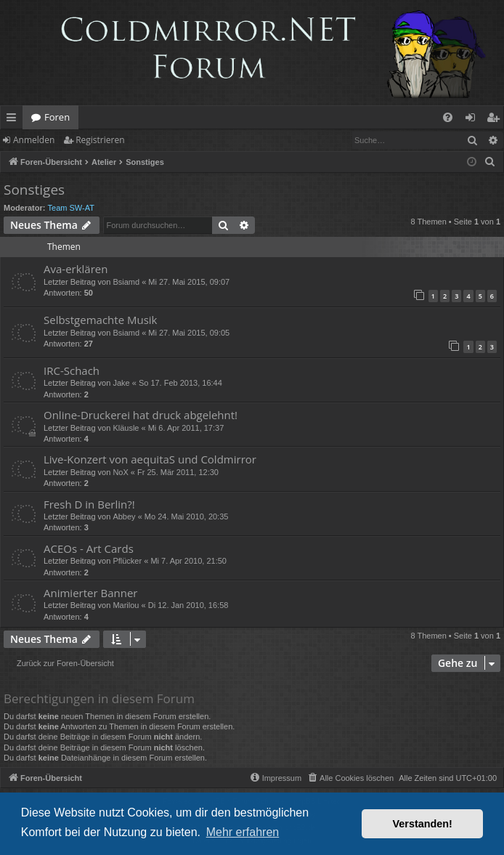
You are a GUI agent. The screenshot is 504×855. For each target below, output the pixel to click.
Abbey (124, 516)
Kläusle (126, 428)
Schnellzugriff (14, 120)
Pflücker (127, 561)
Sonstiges (34, 190)
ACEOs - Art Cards (89, 548)
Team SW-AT (71, 208)
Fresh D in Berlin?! (89, 504)
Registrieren (100, 140)
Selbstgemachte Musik (100, 320)
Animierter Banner (90, 593)
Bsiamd (126, 282)
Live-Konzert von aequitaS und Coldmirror (150, 459)
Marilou (126, 605)
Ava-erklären (76, 269)
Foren (57, 117)
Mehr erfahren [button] (243, 832)
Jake (121, 383)
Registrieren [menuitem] (496, 120)
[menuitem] (448, 117)
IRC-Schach (72, 370)
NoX (120, 472)
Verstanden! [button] (423, 824)
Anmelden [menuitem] (474, 120)
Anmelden (34, 140)
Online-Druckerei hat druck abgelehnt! (141, 415)
